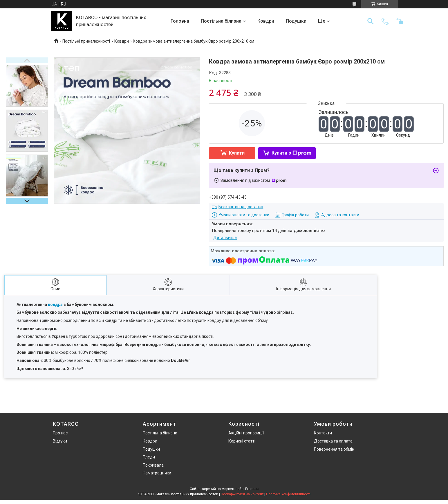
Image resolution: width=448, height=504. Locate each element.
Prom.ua (252, 489)
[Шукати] (371, 21)
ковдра (55, 304)
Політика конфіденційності (288, 494)
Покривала (153, 465)
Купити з (291, 153)
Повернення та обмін (334, 449)
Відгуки (60, 441)
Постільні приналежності (86, 41)
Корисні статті (242, 441)
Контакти (323, 433)
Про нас (60, 433)
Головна (180, 21)
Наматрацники (157, 473)
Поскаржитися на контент (242, 494)
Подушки (296, 21)
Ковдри (266, 21)
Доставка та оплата (333, 441)
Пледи (149, 457)
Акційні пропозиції (246, 433)
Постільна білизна (221, 21)
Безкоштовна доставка (241, 207)
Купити (237, 153)
